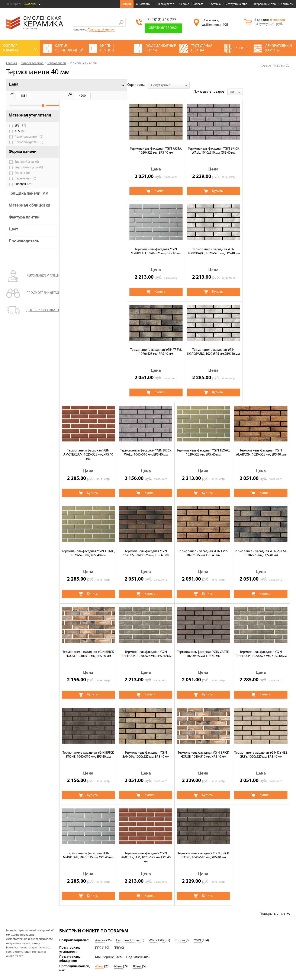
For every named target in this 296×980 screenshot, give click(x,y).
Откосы (22, 182)
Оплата (199, 4)
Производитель (24, 259)
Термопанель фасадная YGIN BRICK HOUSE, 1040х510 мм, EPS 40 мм (203, 446)
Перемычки (25, 188)
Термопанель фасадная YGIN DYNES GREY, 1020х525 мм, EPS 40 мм (146, 647)
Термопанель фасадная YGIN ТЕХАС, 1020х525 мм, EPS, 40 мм (88, 345)
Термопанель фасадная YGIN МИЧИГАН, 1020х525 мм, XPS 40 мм (203, 647)
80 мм (138, 859)
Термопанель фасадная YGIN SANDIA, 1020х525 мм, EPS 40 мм (261, 547)
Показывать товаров (256, 85)
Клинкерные (105, 850)
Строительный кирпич (130, 948)
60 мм (119, 859)
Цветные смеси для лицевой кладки (128, 895)
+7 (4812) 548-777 (161, 20)
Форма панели (23, 161)
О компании (144, 4)
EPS (20, 135)
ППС (99, 840)
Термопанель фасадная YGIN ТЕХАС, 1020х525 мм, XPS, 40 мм (203, 345)
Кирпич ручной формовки (133, 915)
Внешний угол (27, 171)
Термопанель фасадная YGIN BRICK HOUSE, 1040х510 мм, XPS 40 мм (88, 647)
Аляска (101, 833)
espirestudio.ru (270, 968)
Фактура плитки (24, 236)
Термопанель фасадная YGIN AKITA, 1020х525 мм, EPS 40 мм (88, 144)
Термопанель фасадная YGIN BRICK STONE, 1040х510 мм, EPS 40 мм (203, 547)
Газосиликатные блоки (170, 906)
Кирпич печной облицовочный (125, 929)
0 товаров (278, 20)
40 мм (100, 859)
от (12, 94)
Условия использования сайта (26, 933)
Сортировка (68, 85)
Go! (121, 22)
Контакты (287, 4)
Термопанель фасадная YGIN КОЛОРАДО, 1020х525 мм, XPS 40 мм (146, 244)
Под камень (135, 850)
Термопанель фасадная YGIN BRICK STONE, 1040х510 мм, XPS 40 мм (88, 748)
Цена (14, 84)
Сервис (184, 4)
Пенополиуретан (29, 151)
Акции (127, 4)
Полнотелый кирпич (101, 30)
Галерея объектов (264, 4)
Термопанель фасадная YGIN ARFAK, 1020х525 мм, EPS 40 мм (146, 446)
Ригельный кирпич (167, 927)
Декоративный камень (170, 900)
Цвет (13, 248)
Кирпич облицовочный (131, 954)
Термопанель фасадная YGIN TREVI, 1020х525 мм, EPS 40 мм (88, 244)
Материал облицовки (19, 221)
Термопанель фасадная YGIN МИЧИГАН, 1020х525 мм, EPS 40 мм (203, 144)
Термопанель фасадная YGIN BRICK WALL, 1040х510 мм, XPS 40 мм (146, 144)
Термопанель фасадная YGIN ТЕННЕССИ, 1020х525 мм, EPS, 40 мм (261, 446)
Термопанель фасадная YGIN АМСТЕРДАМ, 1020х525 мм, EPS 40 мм (261, 649)
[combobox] (101, 85)
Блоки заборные (166, 939)
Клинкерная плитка (168, 945)
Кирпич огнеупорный (130, 921)
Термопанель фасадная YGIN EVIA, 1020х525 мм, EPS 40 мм (88, 446)
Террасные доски (166, 933)
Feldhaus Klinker (128, 833)
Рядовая (24, 193)
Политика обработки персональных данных (35, 938)
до (34, 94)
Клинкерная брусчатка (131, 903)
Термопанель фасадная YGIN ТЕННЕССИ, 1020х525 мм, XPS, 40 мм (146, 547)
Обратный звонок (163, 28)
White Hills (157, 833)
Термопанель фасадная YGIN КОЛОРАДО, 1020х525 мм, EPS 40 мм (261, 144)
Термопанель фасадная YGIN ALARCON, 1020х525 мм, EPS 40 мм (146, 345)
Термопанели (124, 909)
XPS (20, 140)
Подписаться (231, 933)
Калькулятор (166, 4)
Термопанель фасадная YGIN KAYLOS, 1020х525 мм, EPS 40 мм (261, 345)
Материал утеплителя (20, 122)
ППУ (117, 840)
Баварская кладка (127, 942)
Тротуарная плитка (128, 936)
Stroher (180, 833)
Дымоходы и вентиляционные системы (173, 919)
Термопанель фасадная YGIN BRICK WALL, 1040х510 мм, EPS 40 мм (261, 244)
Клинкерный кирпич (169, 894)
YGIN (198, 833)
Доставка (215, 4)
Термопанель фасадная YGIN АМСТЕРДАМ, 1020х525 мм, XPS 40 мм (203, 246)
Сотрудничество (237, 4)
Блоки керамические (169, 912)
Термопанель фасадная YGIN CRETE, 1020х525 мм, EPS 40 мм (88, 547)
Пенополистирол (29, 146)
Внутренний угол (29, 177)
